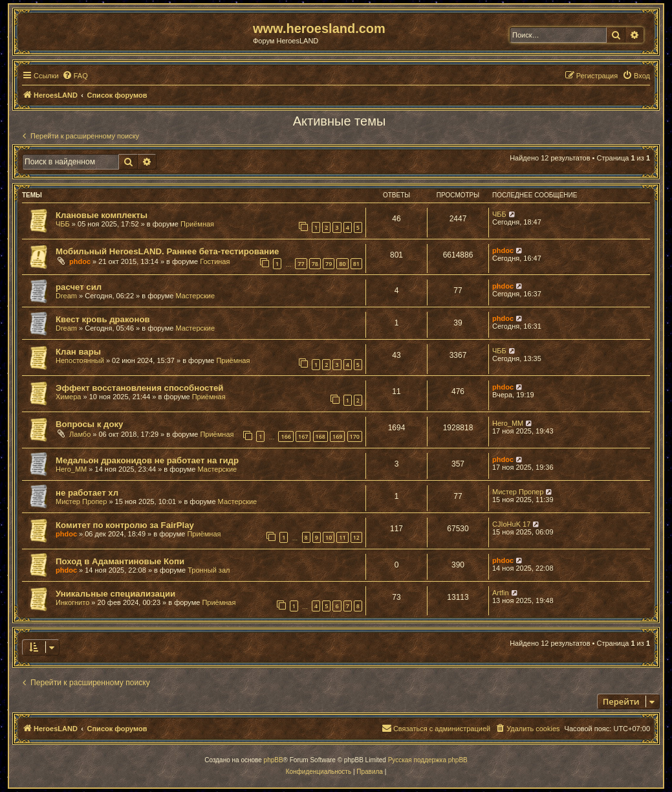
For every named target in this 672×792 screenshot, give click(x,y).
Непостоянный (80, 360)
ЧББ (63, 224)
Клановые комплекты (102, 215)
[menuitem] (75, 76)
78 (315, 264)
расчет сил (79, 287)
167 (303, 436)
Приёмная (197, 224)
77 (301, 264)
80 (342, 264)
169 (337, 436)
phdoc (80, 261)
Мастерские (195, 296)
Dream (66, 296)
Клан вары (78, 352)
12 (356, 537)
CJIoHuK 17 (511, 524)
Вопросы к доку (89, 424)
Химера (68, 397)
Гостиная (215, 261)
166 (286, 436)
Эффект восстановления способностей (139, 388)
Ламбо (80, 434)
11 (342, 537)
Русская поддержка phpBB (428, 760)
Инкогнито (72, 602)
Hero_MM (508, 423)
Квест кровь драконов (103, 319)
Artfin (501, 593)
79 (329, 264)
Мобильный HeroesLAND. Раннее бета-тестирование (167, 251)
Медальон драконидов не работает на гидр (147, 460)
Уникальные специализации (115, 594)
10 (329, 537)
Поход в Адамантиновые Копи (120, 561)
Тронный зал (209, 570)
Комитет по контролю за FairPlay (125, 525)
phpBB (274, 760)
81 (356, 264)
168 (320, 436)
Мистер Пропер (81, 501)
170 (355, 436)
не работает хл (87, 493)
